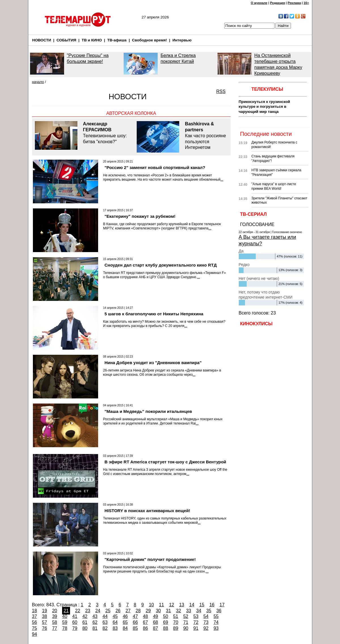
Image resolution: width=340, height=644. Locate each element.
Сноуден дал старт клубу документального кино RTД (161, 265)
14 (192, 605)
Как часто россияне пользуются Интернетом (206, 135)
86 (145, 628)
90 (186, 628)
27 (128, 611)
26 (118, 611)
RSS (221, 91)
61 (85, 622)
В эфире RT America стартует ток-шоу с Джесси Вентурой (165, 462)
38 (45, 616)
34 (199, 611)
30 (158, 611)
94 (35, 634)
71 (186, 622)
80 (85, 628)
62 (95, 622)
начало (38, 82)
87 (155, 628)
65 (125, 622)
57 (45, 622)
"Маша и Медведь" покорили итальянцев (148, 411)
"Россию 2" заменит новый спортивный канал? (155, 167)
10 (151, 605)
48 (145, 616)
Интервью (182, 40)
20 (55, 611)
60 (75, 622)
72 (196, 622)
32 (179, 611)
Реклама (294, 3)
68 (155, 622)
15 (202, 605)
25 (108, 611)
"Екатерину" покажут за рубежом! (140, 216)
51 (176, 616)
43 (95, 616)
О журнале (259, 3)
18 (35, 611)
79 (75, 628)
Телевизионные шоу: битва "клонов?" (107, 132)
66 (135, 622)
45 (115, 616)
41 (75, 616)
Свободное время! (149, 40)
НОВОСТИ (42, 40)
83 (115, 628)
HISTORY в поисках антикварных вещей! (147, 511)
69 (166, 622)
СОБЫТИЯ (66, 40)
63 (105, 622)
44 (105, 616)
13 (182, 605)
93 (216, 628)
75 (35, 628)
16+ (306, 3)
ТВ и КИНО (92, 40)
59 (65, 622)
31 (168, 611)
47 (135, 616)
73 (206, 622)
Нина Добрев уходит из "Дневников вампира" (153, 363)
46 (125, 616)
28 (138, 611)
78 (65, 628)
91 (196, 628)
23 (88, 611)
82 (105, 628)
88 (166, 628)
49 (155, 616)
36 (219, 611)
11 (162, 605)
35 (209, 611)
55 (216, 616)
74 (216, 622)
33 (189, 611)
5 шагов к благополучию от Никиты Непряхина (154, 314)
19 (45, 611)
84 (125, 628)
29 (148, 611)
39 (55, 616)
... (222, 180)
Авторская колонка (131, 113)
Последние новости (266, 134)
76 (45, 628)
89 (176, 628)
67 (145, 622)
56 (35, 622)
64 (115, 622)
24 (98, 611)
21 (66, 611)
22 (78, 611)
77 (55, 628)
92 (206, 628)
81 (95, 628)
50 (166, 616)
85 (135, 628)
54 (206, 616)
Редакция (277, 3)
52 (186, 616)
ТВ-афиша (117, 40)
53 (196, 616)
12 (172, 605)
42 (85, 616)
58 (55, 622)
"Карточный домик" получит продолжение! (150, 559)
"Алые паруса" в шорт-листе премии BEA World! (274, 186)
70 (176, 622)
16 (212, 605)
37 (35, 616)
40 (65, 616)
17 (222, 605)
